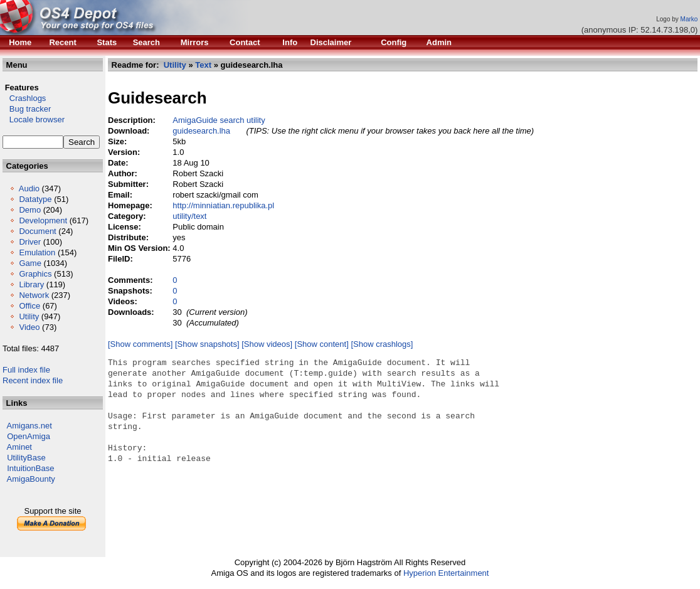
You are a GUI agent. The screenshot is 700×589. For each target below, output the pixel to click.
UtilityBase (26, 458)
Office (29, 306)
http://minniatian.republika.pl (223, 205)
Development (43, 220)
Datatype (35, 199)
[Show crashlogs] (382, 344)
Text (203, 65)
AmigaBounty (31, 479)
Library (31, 284)
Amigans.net (29, 426)
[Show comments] (140, 344)
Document (37, 231)
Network (34, 295)
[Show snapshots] (207, 344)
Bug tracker (27, 109)
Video (29, 327)
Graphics (35, 274)
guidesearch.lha (201, 131)
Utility (29, 316)
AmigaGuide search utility (219, 120)
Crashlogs (24, 98)
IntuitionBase (30, 468)
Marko (689, 19)
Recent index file (33, 380)
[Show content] (322, 344)
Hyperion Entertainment (446, 573)
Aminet (19, 447)
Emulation (37, 252)
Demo (30, 210)
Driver (30, 242)
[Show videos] (267, 344)
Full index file (26, 370)
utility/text (189, 216)
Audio (29, 188)
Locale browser (34, 119)
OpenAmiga (29, 436)
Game (30, 263)
